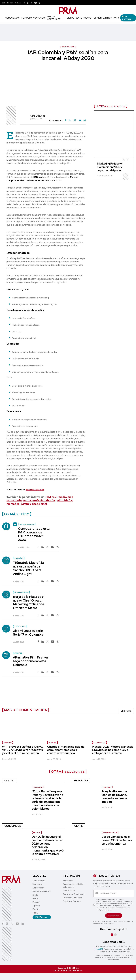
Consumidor (40, 18)
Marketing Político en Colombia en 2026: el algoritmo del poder (110, 167)
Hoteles (52, 743)
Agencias (8, 743)
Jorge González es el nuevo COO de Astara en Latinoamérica (117, 840)
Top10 (116, 18)
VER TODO (126, 711)
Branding (107, 787)
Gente (79, 18)
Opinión (98, 18)
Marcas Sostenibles (54, 18)
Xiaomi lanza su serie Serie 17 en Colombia (28, 633)
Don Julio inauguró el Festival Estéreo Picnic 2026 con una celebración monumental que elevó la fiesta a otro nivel (48, 845)
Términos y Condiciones (74, 894)
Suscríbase (68, 881)
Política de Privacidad (73, 898)
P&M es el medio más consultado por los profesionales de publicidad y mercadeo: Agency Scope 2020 (40, 500)
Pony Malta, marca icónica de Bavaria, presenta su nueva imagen (114, 797)
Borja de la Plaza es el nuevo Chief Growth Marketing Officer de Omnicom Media (29, 602)
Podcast (88, 18)
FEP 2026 (37, 833)
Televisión (38, 787)
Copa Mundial (99, 743)
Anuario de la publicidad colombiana (74, 886)
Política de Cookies (72, 901)
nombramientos (110, 833)
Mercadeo (27, 18)
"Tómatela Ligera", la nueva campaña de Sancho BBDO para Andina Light (28, 568)
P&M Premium (127, 18)
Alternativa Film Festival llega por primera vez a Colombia (31, 661)
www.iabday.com (35, 489)
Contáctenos (69, 891)
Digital (71, 18)
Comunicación (13, 18)
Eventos (107, 18)
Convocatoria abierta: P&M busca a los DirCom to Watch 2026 (34, 534)
